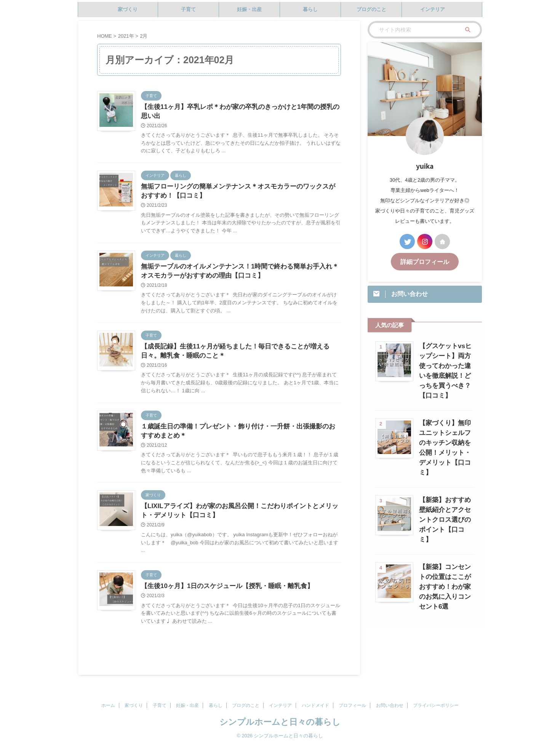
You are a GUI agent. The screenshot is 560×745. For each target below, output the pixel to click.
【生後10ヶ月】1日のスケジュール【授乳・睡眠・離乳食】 (222, 596)
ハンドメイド (315, 705)
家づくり (128, 9)
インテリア (433, 9)
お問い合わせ (390, 705)
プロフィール (352, 705)
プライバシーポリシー (436, 705)
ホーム (108, 705)
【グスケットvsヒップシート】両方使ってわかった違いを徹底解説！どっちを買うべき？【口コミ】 (445, 365)
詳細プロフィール (425, 261)
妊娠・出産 (249, 9)
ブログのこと (371, 9)
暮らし (310, 9)
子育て (188, 9)
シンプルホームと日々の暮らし (280, 722)
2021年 (126, 36)
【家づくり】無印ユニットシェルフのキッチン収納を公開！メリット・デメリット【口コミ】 (445, 432)
